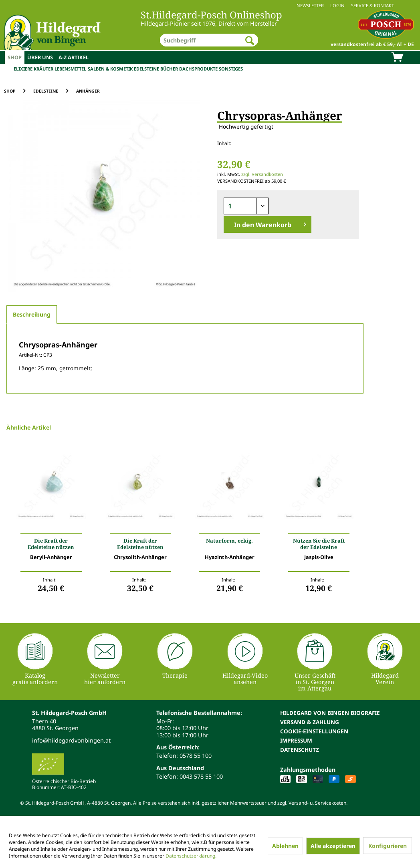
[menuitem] (210, 5)
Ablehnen (285, 846)
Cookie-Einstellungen (314, 731)
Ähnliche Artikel (29, 427)
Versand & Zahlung (310, 722)
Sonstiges (231, 69)
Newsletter (310, 5)
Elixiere (23, 69)
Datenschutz (300, 750)
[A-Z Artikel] (74, 57)
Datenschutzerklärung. (191, 856)
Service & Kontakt (373, 5)
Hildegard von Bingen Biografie (330, 713)
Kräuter (43, 69)
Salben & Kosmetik (110, 69)
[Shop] (15, 57)
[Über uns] (40, 57)
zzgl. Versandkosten (262, 174)
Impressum (296, 740)
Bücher (169, 69)
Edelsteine (146, 69)
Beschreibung (32, 314)
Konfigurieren (388, 846)
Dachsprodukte (198, 69)
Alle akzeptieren (333, 846)
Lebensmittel (70, 69)
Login (337, 5)
